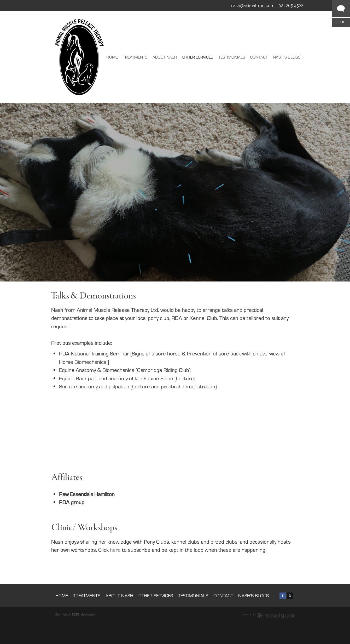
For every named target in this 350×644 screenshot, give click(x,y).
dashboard (88, 614)
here (115, 550)
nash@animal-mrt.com (253, 6)
